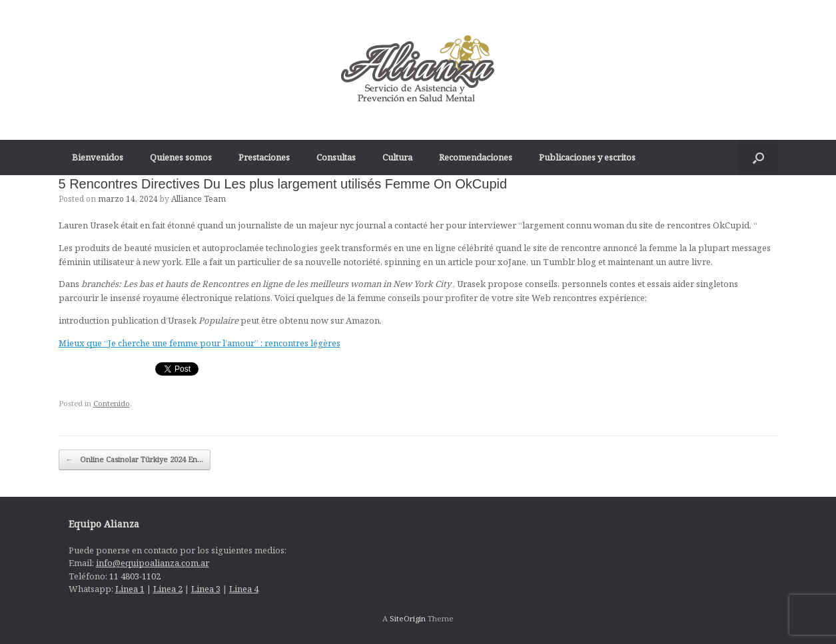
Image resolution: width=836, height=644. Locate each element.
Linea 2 (168, 589)
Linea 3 (206, 589)
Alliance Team (199, 199)
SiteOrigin (408, 618)
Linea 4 (244, 589)
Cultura (397, 157)
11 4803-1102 (135, 576)
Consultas (336, 157)
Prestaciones (264, 157)
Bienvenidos (98, 157)
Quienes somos (181, 157)
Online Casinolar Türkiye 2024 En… (135, 460)
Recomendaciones (476, 157)
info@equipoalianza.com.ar (153, 563)
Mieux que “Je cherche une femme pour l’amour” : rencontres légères (200, 343)
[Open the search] (758, 158)
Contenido (112, 403)
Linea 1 (130, 589)
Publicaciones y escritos (587, 157)
